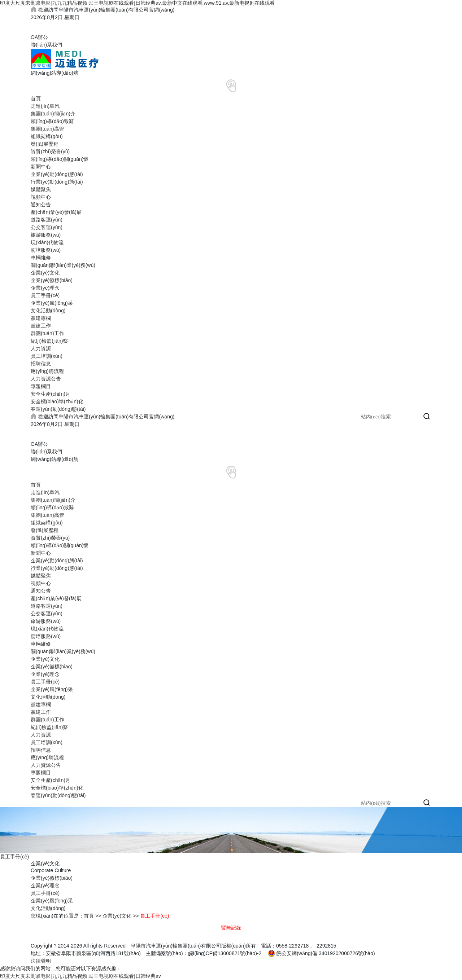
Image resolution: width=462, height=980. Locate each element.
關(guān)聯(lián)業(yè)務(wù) (63, 265)
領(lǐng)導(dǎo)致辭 (52, 121)
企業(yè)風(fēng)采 (52, 303)
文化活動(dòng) (48, 311)
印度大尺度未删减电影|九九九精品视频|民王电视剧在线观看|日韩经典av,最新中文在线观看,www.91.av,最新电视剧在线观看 (137, 3)
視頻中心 (41, 197)
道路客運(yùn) (47, 220)
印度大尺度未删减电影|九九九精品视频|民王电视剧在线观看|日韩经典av (80, 976)
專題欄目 (41, 386)
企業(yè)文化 (45, 273)
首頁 (36, 98)
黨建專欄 (41, 318)
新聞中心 (41, 167)
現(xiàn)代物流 (47, 242)
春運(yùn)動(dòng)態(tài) (58, 409)
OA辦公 (39, 37)
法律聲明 (41, 961)
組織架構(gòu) (47, 136)
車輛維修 (41, 258)
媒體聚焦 (41, 189)
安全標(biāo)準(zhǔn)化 (57, 401)
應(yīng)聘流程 (47, 371)
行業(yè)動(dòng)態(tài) (57, 182)
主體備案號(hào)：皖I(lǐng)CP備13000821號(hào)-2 (204, 953)
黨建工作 (41, 326)
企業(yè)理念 (45, 288)
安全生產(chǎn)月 (51, 394)
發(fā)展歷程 (45, 144)
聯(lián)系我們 (46, 45)
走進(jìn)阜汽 (45, 106)
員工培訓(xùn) (47, 356)
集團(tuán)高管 (47, 129)
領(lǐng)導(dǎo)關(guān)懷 (60, 159)
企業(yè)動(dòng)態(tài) (57, 174)
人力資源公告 (46, 379)
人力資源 (41, 348)
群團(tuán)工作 (47, 333)
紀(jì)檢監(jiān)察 (49, 341)
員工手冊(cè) (45, 295)
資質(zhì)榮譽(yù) (50, 151)
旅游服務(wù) (46, 235)
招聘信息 (41, 364)
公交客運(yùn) (47, 227)
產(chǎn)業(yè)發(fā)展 (56, 212)
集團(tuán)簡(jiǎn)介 (53, 114)
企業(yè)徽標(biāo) (52, 280)
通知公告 (41, 205)
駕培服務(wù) (46, 250)
